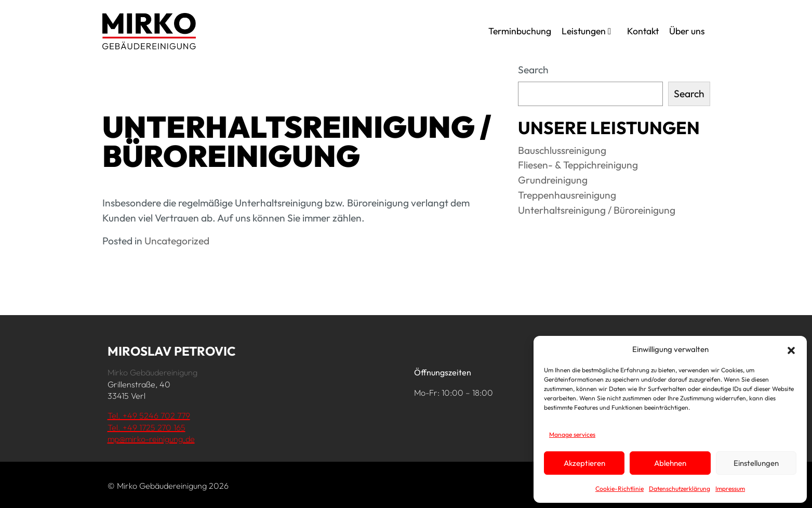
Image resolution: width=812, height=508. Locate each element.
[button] (791, 349)
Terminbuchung (520, 31)
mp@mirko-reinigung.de (151, 439)
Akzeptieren (584, 463)
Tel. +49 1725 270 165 (147, 427)
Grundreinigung (553, 180)
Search (533, 70)
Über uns (687, 31)
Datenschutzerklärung (680, 489)
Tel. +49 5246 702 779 (149, 415)
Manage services (572, 434)
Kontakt (643, 31)
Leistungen (586, 31)
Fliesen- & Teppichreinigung (578, 165)
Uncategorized (177, 241)
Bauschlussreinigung (562, 150)
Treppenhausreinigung (567, 195)
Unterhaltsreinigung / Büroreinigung (597, 210)
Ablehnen (670, 463)
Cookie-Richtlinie (620, 489)
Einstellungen (756, 463)
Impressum (730, 489)
